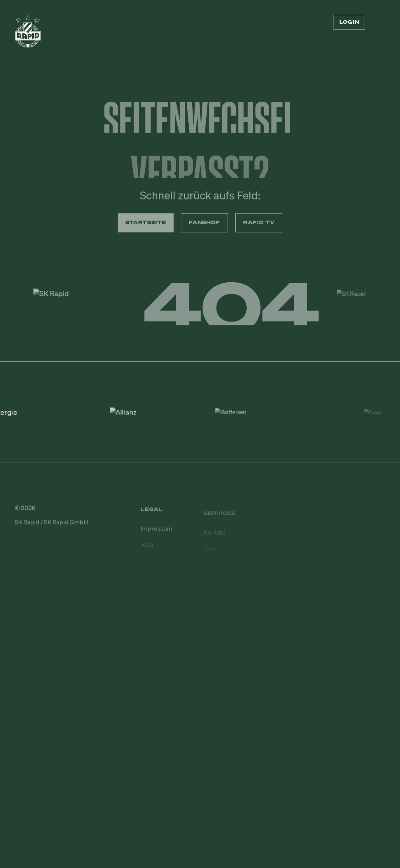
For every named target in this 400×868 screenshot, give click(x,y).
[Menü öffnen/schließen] (381, 23)
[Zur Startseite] (28, 34)
